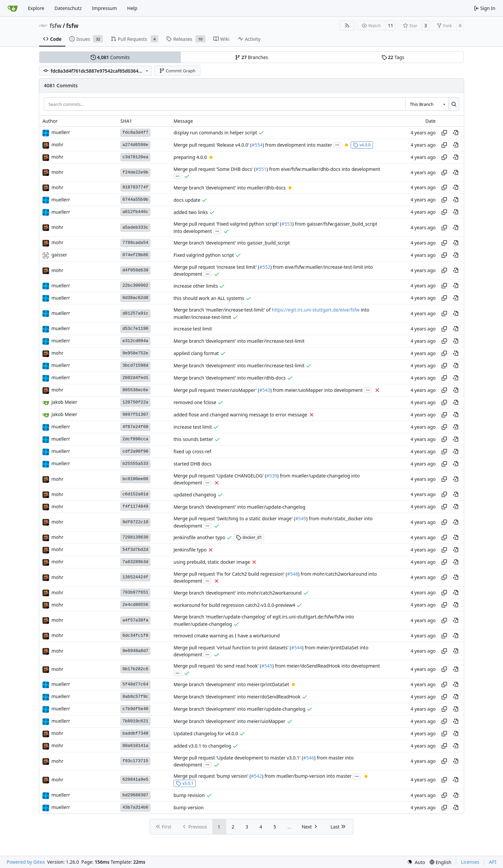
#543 (265, 390)
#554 (257, 145)
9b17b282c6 (135, 669)
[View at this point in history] (456, 133)
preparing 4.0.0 (190, 157)
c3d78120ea (135, 157)
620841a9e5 (135, 780)
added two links (191, 212)
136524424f (135, 577)
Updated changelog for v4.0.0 (206, 733)
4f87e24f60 (135, 427)
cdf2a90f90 (135, 451)
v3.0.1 (185, 783)
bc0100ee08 (135, 479)
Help (132, 8)
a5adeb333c (135, 227)
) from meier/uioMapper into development (317, 390)
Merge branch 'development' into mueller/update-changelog (239, 507)
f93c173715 (135, 761)
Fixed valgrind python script (204, 255)
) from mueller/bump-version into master (307, 776)
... (337, 144)
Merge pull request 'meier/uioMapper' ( (216, 390)
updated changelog (195, 495)
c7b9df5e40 (135, 709)
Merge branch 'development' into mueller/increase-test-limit (239, 341)
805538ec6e (135, 390)
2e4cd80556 (135, 605)
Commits (110, 57)
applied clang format (196, 353)
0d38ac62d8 (135, 298)
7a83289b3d (135, 562)
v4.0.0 (362, 145)
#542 (256, 776)
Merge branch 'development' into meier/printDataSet (231, 684)
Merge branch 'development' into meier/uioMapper (229, 721)
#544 (296, 648)
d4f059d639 (135, 270)
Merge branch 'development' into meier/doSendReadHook (237, 697)
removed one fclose (195, 402)
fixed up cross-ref (192, 451)
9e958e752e (135, 353)
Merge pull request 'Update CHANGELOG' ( (220, 476)
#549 (301, 519)
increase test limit (193, 329)
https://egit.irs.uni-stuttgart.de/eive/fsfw (316, 310)
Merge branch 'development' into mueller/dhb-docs (230, 188)
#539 (272, 476)
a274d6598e (135, 145)
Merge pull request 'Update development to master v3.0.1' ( (238, 758)
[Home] (13, 8)
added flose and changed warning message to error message (240, 415)
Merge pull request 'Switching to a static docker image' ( (234, 519)
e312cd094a (135, 341)
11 (391, 25)
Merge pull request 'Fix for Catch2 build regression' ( (230, 574)
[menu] (416, 862)
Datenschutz (68, 8)
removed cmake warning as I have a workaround (227, 636)
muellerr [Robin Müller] (61, 132)
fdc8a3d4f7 (135, 133)
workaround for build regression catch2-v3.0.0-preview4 (234, 605)
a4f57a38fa (135, 620)
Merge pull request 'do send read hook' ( (217, 666)
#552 (265, 267)
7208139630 (135, 537)
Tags (393, 57)
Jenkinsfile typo (190, 550)
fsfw (56, 26)
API (493, 862)
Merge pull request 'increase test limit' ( (216, 267)
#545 (267, 666)
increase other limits (196, 286)
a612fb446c (135, 212)
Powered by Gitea (26, 862)
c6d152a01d (135, 494)
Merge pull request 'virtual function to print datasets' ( (232, 648)
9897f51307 (135, 415)
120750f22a (135, 402)
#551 (261, 169)
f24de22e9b (135, 172)
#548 (292, 574)
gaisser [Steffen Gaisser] (59, 255)
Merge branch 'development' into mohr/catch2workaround (238, 593)
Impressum (104, 8)
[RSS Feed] (347, 26)
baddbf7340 (135, 733)
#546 (309, 758)
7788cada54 (135, 243)
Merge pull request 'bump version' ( (212, 776)
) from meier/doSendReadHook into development (326, 666)
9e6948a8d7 (135, 651)
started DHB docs (192, 464)
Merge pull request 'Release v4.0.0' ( (213, 145)
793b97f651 (135, 592)
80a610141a (135, 746)
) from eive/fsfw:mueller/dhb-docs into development (323, 169)
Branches (251, 57)
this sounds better (193, 439)
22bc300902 (135, 286)
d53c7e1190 (135, 329)
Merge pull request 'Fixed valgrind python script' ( (227, 224)
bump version (189, 807)
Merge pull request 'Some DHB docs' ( (215, 169)
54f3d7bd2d (135, 550)
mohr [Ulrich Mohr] (57, 145)
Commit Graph (177, 71)
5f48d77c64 (135, 684)
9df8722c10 (135, 522)
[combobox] (427, 104)
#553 (287, 224)
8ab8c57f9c (135, 697)
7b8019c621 (135, 721)
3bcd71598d (135, 365)
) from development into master (297, 145)
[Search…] (454, 104)
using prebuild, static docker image (212, 562)
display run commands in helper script (215, 133)
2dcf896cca (135, 439)
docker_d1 (249, 537)
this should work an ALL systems (209, 298)
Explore (36, 8)
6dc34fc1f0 (135, 636)
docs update (187, 200)
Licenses (470, 862)
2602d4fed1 (135, 378)
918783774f (135, 187)
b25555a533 (135, 464)
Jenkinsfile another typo (199, 537)
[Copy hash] (444, 133)
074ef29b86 (135, 255)
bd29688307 (135, 795)
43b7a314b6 (135, 807)
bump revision (189, 795)
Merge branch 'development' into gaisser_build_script (232, 243)
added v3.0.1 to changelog (202, 746)
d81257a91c (135, 313)
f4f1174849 (135, 506)
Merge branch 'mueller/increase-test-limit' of (223, 310)
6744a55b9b (135, 200)
